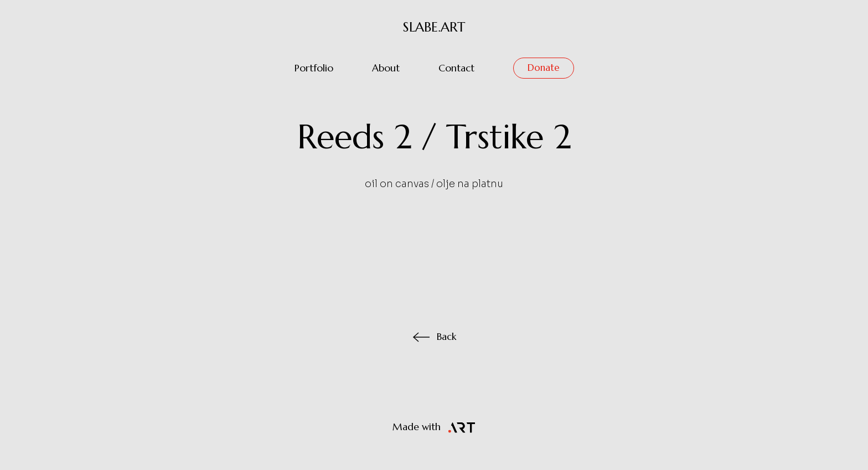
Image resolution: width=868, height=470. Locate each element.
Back (434, 337)
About (386, 68)
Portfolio (314, 68)
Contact (456, 68)
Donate (544, 68)
